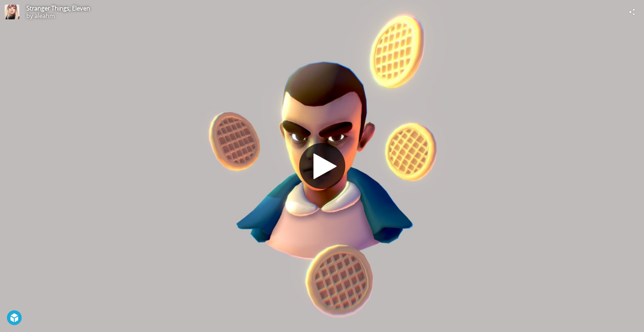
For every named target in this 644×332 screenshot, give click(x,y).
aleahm (45, 16)
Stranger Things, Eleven (58, 8)
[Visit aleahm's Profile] (12, 12)
